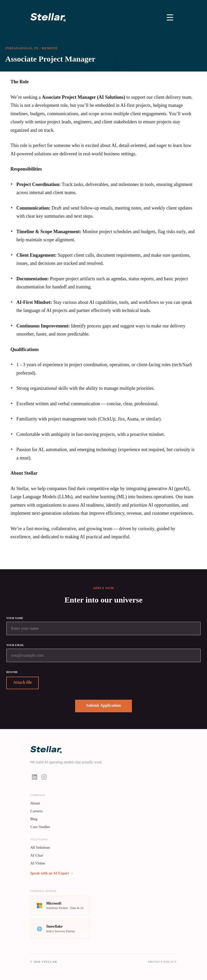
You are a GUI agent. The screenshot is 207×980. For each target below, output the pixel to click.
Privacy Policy (163, 962)
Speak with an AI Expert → (52, 873)
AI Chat (37, 855)
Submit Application (103, 705)
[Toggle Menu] (170, 17)
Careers (37, 811)
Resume (12, 672)
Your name (15, 618)
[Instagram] (44, 777)
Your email (15, 645)
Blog (34, 819)
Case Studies (40, 827)
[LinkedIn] (35, 777)
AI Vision (38, 863)
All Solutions (40, 848)
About (35, 803)
